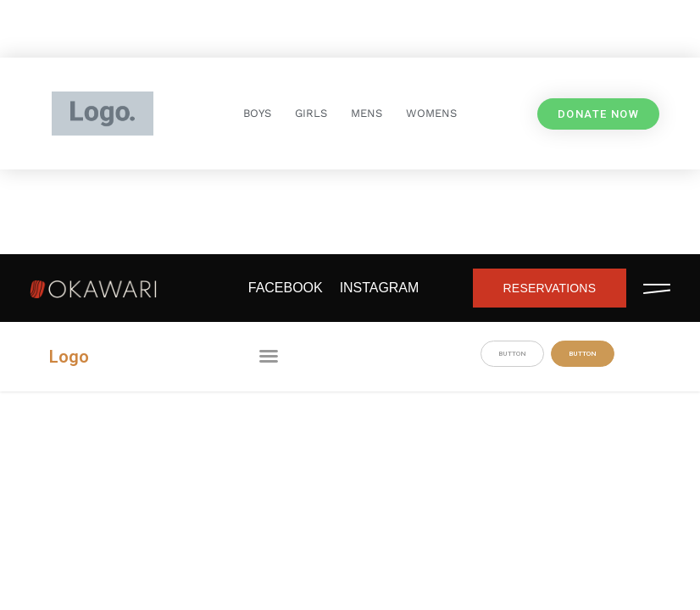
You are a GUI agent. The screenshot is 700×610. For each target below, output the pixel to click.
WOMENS (431, 113)
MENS (367, 113)
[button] (269, 356)
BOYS (257, 113)
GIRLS (311, 113)
